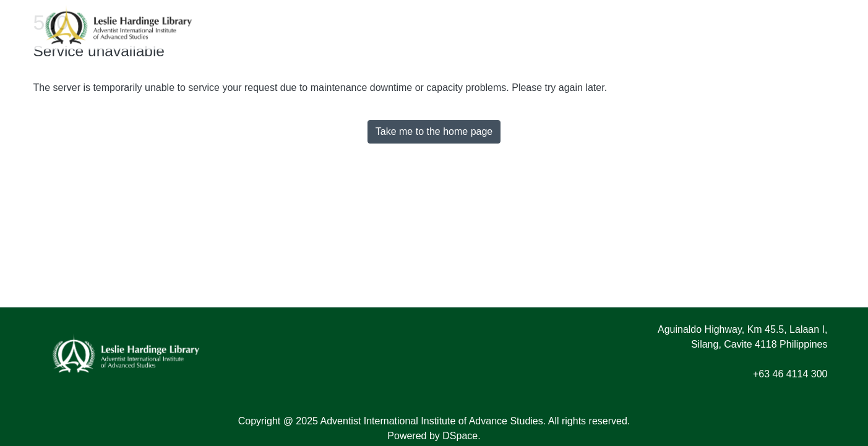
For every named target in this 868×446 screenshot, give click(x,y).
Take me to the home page (434, 131)
